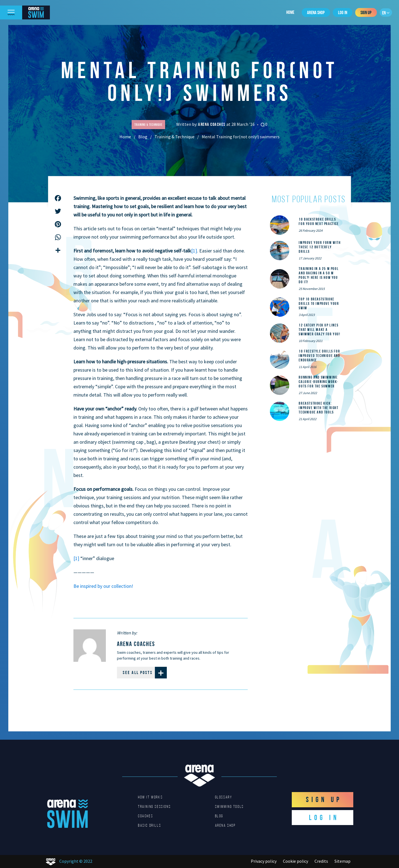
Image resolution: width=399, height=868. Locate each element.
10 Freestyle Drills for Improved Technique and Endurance (319, 356)
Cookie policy (296, 861)
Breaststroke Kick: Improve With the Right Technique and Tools (319, 408)
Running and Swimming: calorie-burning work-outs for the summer (319, 382)
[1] (194, 251)
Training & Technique (175, 137)
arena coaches (212, 124)
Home (290, 12)
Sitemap (342, 861)
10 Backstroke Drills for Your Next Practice (319, 221)
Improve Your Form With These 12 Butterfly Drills (320, 247)
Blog (143, 137)
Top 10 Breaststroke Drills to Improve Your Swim (319, 303)
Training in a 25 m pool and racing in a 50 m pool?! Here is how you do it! (319, 275)
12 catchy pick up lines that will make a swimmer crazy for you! (319, 330)
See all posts (145, 673)
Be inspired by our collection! (103, 586)
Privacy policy (264, 861)
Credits (321, 861)
